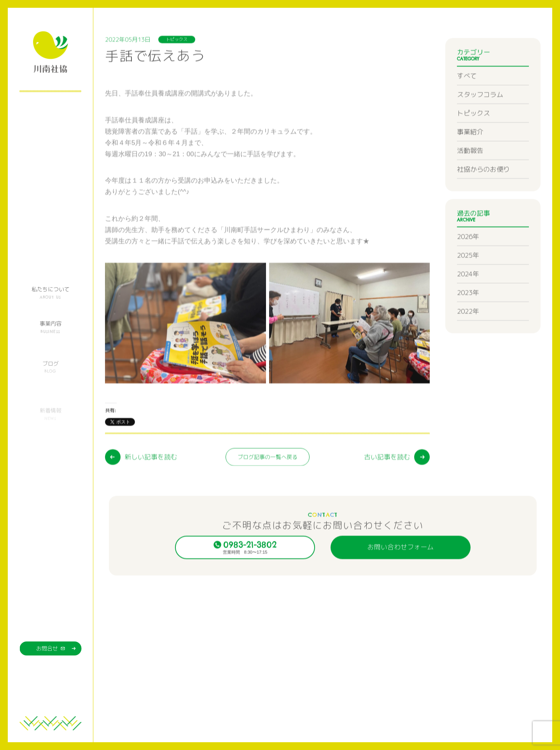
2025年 (468, 279)
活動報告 (470, 174)
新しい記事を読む (151, 493)
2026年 (468, 260)
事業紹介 (470, 155)
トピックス (473, 137)
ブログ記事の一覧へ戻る (268, 493)
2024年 (468, 298)
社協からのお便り (483, 193)
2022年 (468, 335)
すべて (467, 99)
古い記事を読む (387, 493)
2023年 (468, 316)
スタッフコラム (480, 118)
